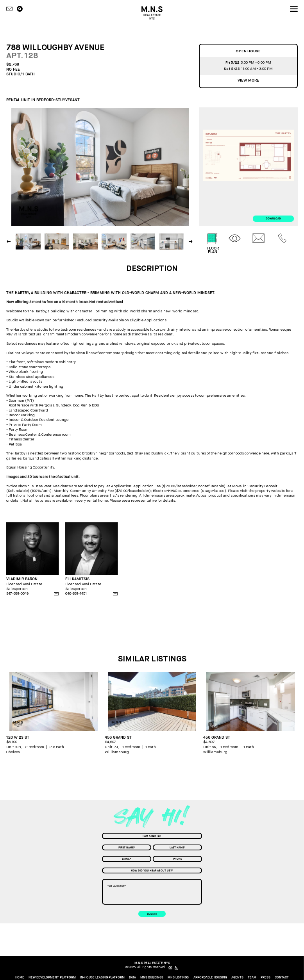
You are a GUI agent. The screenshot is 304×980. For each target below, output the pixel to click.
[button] (191, 241)
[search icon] (20, 9)
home (20, 978)
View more (248, 80)
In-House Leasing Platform (102, 978)
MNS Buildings (152, 978)
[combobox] (152, 836)
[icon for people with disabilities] (177, 968)
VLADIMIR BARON (22, 579)
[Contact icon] (9, 9)
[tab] (213, 244)
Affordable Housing (210, 978)
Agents (237, 978)
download (273, 218)
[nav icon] (294, 9)
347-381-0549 (18, 593)
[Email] (127, 859)
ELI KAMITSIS (77, 579)
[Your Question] (152, 892)
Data (132, 978)
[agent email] (56, 594)
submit (152, 914)
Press (266, 978)
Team (252, 978)
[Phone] (177, 859)
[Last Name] (177, 848)
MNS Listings (178, 978)
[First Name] (127, 848)
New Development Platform (52, 978)
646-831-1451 (76, 593)
